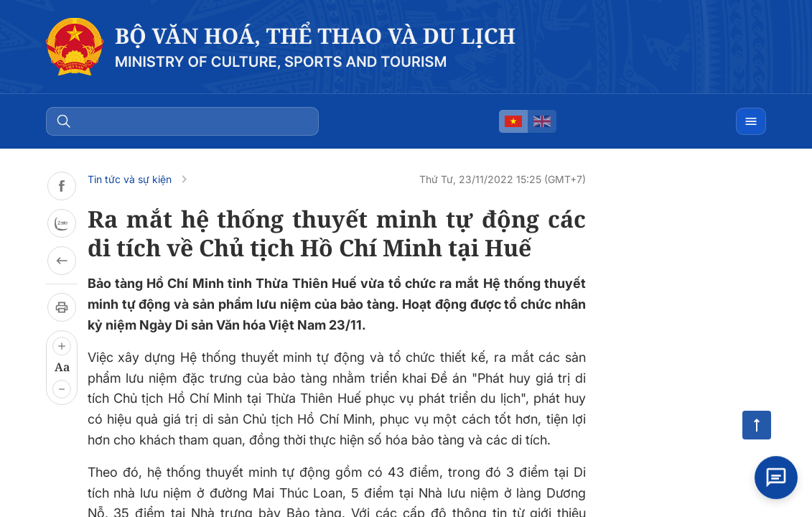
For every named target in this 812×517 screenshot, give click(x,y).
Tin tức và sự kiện (130, 179)
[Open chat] (776, 481)
